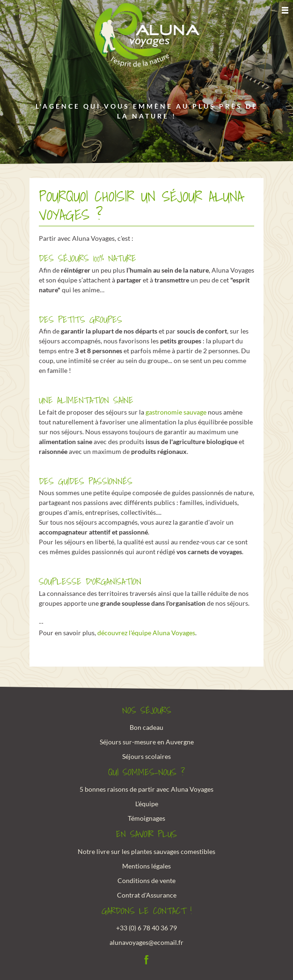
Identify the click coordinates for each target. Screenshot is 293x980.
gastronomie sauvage (176, 412)
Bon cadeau (146, 727)
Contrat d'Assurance (147, 895)
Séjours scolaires (146, 756)
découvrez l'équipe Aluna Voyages (146, 633)
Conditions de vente (146, 880)
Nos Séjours (147, 711)
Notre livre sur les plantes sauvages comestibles (146, 851)
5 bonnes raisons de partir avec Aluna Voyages (146, 789)
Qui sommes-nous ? (146, 772)
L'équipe (147, 804)
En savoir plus (146, 834)
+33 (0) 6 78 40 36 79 (146, 928)
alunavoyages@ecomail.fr (146, 942)
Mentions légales (146, 866)
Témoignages (146, 818)
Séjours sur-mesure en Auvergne (147, 742)
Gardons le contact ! (147, 911)
